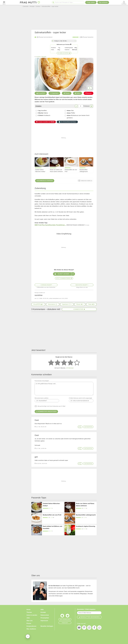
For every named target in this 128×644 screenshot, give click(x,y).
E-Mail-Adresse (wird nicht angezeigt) (80, 398)
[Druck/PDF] (38, 304)
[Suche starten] (53, 2)
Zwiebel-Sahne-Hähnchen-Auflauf (40, 171)
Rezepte (44, 57)
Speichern (54, 93)
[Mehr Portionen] (91, 106)
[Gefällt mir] (79, 427)
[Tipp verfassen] (103, 2)
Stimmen (70, 368)
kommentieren (44, 37)
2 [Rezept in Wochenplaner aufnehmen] (80, 304)
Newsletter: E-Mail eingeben (86, 609)
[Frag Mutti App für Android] (68, 616)
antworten (88, 427)
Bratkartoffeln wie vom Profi (71, 171)
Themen (29, 612)
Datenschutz (45, 615)
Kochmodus (45, 181)
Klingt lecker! (64, 274)
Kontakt (43, 612)
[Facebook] (94, 628)
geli (36, 457)
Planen (67, 93)
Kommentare (79, 309)
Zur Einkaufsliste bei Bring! (67, 122)
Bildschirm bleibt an (87, 181)
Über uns (30, 621)
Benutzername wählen (42, 398)
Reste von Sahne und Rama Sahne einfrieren (56, 171)
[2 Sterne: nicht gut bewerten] (58, 363)
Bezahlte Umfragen (47, 626)
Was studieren (31, 629)
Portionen (86, 106)
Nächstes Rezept (82, 285)
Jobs (28, 618)
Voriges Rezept (46, 285)
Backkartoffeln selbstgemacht (84, 171)
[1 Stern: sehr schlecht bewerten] (51, 363)
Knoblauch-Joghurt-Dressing (86, 526)
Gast (37, 420)
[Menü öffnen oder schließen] (4, 2)
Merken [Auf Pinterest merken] (89, 93)
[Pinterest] (84, 628)
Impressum (44, 621)
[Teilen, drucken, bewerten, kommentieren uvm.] (28, 636)
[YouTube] (79, 628)
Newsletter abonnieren (89, 617)
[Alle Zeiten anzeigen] (75, 41)
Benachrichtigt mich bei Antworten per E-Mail (51, 406)
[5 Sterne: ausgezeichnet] (77, 363)
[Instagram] (89, 628)
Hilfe (42, 610)
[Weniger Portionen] (76, 106)
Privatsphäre (45, 618)
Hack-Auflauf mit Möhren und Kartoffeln (52, 527)
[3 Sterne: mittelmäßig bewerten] (64, 363)
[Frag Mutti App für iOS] (62, 616)
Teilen (77, 93)
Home (28, 610)
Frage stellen (91, 2)
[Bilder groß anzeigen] (90, 88)
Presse (29, 623)
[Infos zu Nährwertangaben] (71, 44)
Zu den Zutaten (64, 53)
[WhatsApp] (99, 628)
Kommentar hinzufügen (64, 388)
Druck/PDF (41, 93)
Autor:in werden (32, 615)
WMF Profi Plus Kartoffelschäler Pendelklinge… (50, 225)
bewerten (83, 37)
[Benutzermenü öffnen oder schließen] (124, 2)
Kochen (38, 57)
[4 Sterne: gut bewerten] (70, 363)
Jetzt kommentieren (64, 278)
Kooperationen (31, 626)
